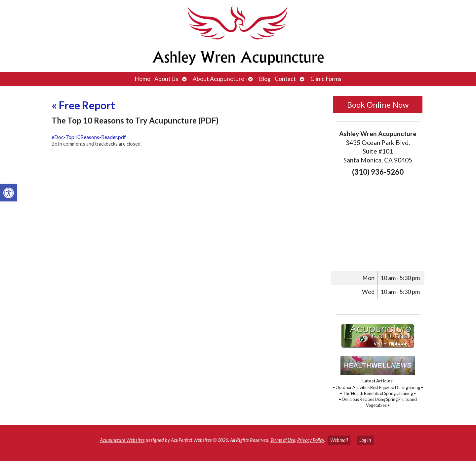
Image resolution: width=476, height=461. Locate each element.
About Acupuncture (218, 79)
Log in (365, 440)
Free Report (83, 105)
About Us (166, 79)
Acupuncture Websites (122, 440)
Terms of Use (283, 440)
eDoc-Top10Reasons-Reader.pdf (89, 137)
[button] (9, 193)
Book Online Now (378, 105)
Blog (265, 79)
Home (142, 79)
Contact (285, 79)
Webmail (339, 440)
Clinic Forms (326, 79)
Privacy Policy (311, 440)
